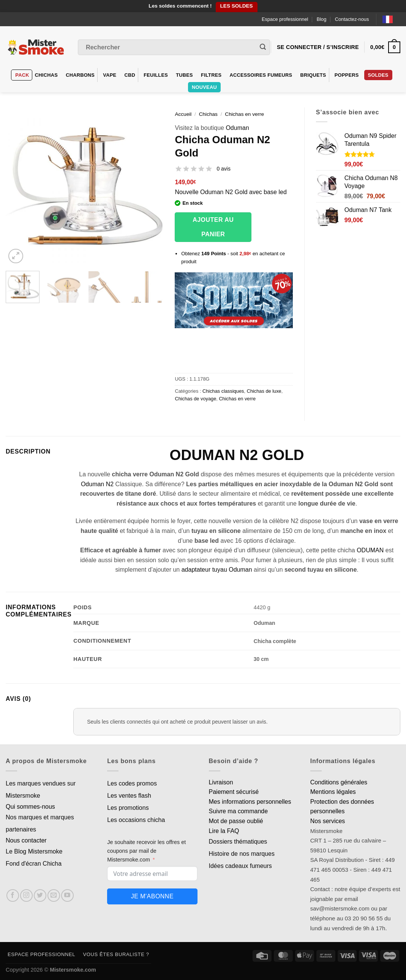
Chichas (46, 75)
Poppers (347, 75)
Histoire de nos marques (242, 854)
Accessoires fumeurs (261, 75)
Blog (322, 19)
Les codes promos (132, 783)
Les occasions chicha (136, 820)
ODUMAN (370, 550)
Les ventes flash (129, 796)
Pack (22, 75)
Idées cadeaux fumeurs (240, 866)
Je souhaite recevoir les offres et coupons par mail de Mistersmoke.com (146, 851)
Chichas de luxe (264, 391)
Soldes (378, 75)
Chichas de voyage (195, 399)
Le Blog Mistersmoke (34, 851)
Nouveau (204, 87)
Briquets (313, 75)
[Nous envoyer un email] (54, 895)
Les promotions (128, 808)
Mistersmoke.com (73, 970)
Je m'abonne (152, 896)
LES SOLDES (237, 6)
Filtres (211, 75)
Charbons (80, 75)
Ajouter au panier (213, 227)
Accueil (183, 114)
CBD (130, 75)
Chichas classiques (223, 391)
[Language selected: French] (391, 19)
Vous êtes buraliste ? (116, 954)
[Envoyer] (263, 47)
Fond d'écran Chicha (34, 864)
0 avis (224, 169)
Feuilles (156, 75)
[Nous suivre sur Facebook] (13, 895)
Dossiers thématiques (238, 842)
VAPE (110, 75)
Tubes (184, 75)
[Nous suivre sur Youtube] (67, 895)
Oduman (237, 128)
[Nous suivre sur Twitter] (40, 895)
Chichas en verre (244, 114)
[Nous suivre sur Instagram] (26, 895)
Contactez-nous (352, 19)
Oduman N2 (97, 484)
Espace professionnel (285, 19)
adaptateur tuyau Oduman (217, 570)
